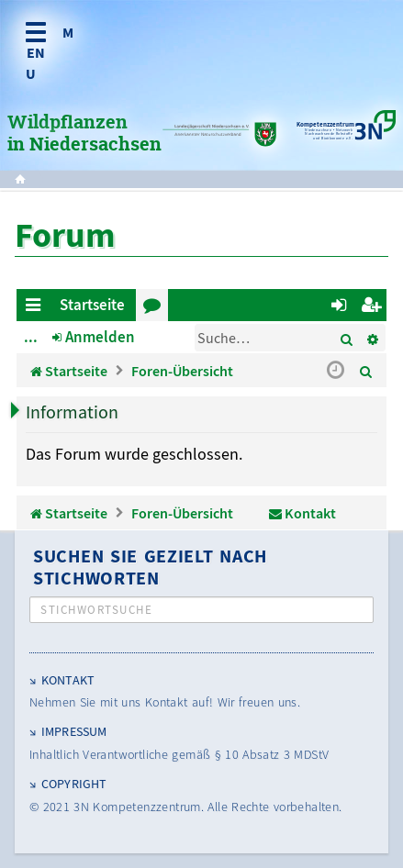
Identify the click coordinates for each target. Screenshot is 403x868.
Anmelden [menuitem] (342, 308)
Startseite (92, 305)
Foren (156, 308)
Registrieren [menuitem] (374, 308)
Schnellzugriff (36, 308)
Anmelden (100, 337)
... (31, 337)
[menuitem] (366, 371)
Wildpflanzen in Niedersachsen (84, 134)
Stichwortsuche (96, 610)
